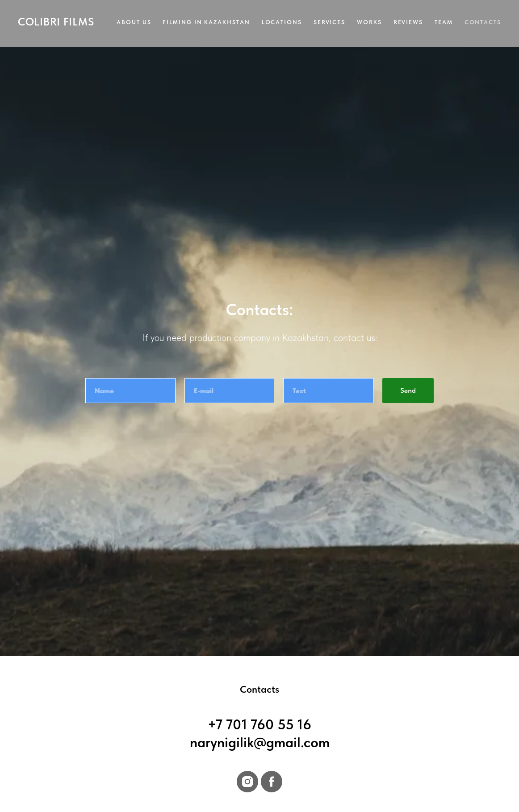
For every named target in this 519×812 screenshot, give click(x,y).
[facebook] (272, 782)
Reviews (408, 22)
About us (134, 22)
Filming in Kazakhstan (206, 22)
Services (329, 22)
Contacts (483, 22)
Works (369, 22)
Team (444, 22)
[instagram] (247, 782)
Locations (282, 22)
